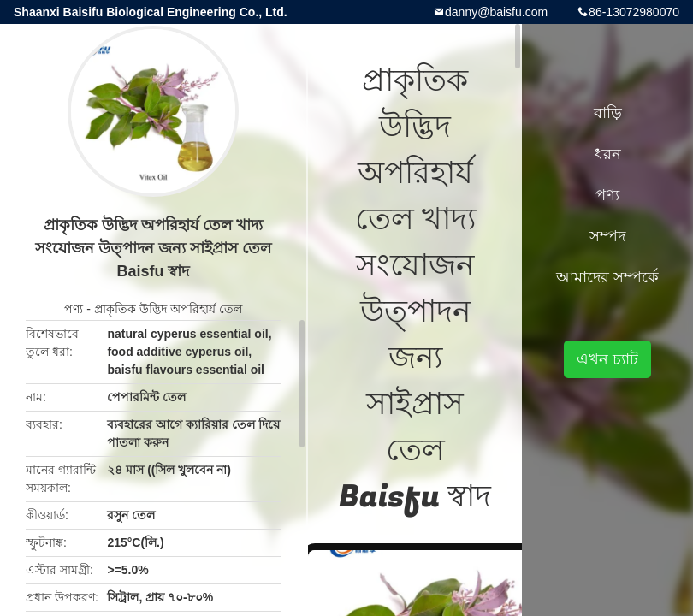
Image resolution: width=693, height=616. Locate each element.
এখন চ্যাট (607, 359)
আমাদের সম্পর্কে (607, 277)
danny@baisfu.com (496, 12)
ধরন (608, 154)
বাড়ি (608, 113)
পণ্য (74, 309)
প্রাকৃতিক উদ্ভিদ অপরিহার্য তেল (168, 309)
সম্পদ (607, 236)
